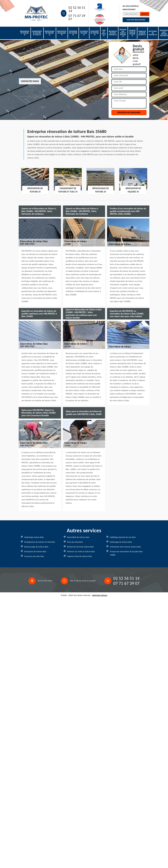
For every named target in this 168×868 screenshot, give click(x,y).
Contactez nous (30, 81)
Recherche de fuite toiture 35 (113, 33)
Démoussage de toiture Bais (36, 547)
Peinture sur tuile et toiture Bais (81, 552)
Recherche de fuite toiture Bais (80, 547)
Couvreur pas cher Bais (34, 556)
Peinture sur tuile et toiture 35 (123, 33)
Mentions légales (100, 595)
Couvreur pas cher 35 (84, 33)
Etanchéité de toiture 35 (95, 33)
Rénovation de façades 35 (62, 33)
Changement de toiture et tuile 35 (37, 33)
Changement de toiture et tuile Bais (40, 542)
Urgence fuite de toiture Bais (80, 556)
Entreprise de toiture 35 (73, 33)
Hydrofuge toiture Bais (34, 537)
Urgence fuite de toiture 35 (132, 33)
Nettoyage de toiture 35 (153, 33)
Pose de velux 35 (104, 33)
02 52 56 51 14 (77, 9)
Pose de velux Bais (75, 542)
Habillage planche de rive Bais (123, 537)
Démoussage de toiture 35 (50, 33)
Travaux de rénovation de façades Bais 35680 (126, 553)
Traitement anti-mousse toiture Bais (125, 547)
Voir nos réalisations (136, 20)
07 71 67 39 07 (77, 17)
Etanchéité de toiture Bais (78, 537)
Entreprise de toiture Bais (35, 552)
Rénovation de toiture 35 (25, 33)
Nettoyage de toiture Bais (121, 542)
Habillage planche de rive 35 (142, 33)
